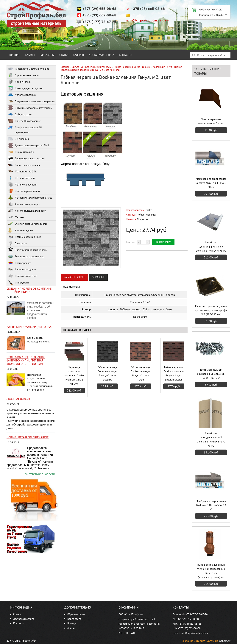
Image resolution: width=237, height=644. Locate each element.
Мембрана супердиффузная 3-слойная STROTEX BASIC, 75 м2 (211, 439)
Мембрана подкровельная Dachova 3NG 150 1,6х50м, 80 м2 (211, 183)
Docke (148, 210)
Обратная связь (76, 614)
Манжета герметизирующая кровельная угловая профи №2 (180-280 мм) (211, 310)
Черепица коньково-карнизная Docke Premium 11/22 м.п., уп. (74, 375)
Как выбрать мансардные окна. (29, 327)
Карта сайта (74, 619)
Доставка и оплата (102, 55)
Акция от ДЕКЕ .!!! (18, 399)
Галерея (79, 55)
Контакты (126, 55)
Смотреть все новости (40, 474)
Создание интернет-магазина (200, 641)
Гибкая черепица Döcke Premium (132, 67)
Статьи (64, 55)
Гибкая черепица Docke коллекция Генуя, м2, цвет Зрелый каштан (174, 373)
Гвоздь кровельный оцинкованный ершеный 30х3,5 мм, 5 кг (211, 374)
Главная (15, 55)
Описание (98, 277)
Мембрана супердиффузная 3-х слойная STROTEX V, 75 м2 (211, 247)
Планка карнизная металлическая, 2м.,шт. (211, 121)
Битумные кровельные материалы (91, 67)
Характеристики (74, 277)
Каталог (30, 55)
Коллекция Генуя (162, 67)
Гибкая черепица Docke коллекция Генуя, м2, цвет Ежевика (107, 373)
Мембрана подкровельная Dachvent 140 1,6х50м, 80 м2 (211, 505)
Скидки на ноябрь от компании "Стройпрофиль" (29, 290)
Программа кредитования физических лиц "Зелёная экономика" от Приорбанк (26, 360)
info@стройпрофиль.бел (148, 20)
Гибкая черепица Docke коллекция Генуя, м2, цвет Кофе (141, 373)
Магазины (47, 55)
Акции (71, 628)
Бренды (72, 623)
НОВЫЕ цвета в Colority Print (28, 437)
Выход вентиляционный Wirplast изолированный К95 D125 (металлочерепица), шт (211, 571)
